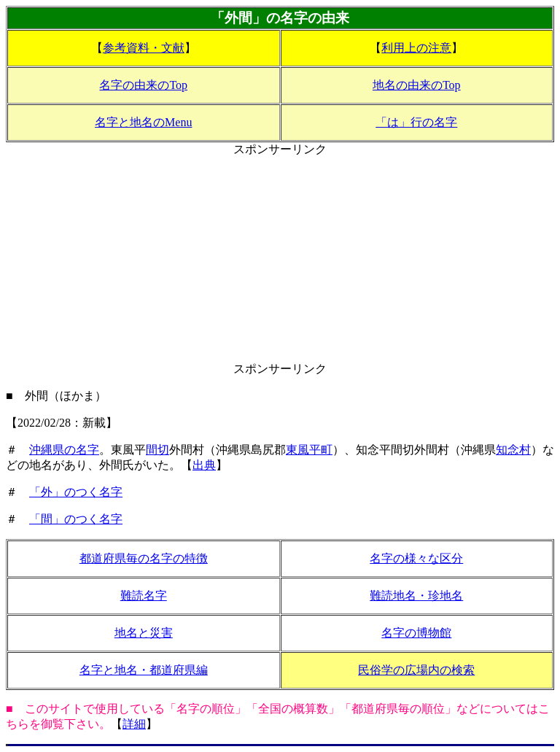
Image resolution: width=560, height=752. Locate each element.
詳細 (134, 724)
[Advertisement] (280, 260)
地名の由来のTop (417, 85)
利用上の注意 (416, 48)
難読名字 (144, 596)
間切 (157, 450)
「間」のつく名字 (76, 519)
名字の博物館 (416, 633)
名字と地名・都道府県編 (144, 670)
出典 (204, 465)
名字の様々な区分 (416, 558)
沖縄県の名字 (64, 450)
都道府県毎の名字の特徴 (144, 558)
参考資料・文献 (144, 48)
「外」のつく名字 (76, 492)
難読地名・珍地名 (416, 596)
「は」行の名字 (416, 122)
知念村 (513, 450)
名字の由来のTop (143, 85)
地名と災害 (144, 633)
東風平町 (309, 450)
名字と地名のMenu (143, 122)
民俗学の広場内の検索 (416, 670)
